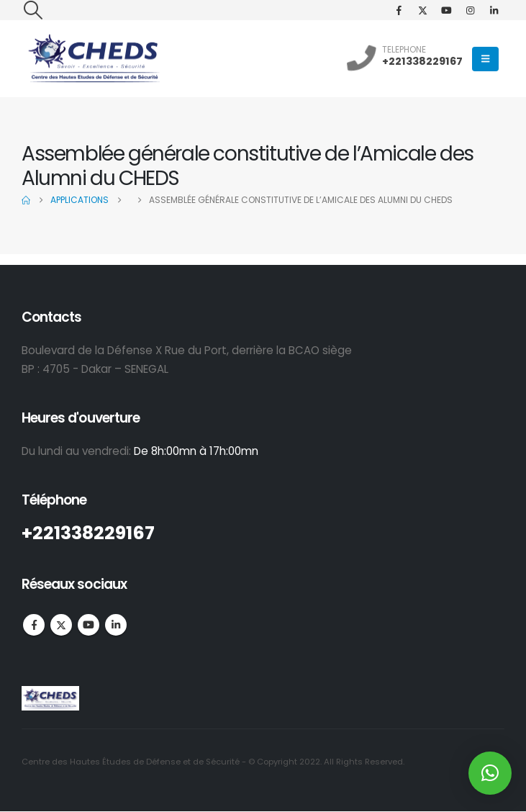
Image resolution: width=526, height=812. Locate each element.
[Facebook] (399, 10)
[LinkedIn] (494, 10)
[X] (422, 10)
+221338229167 (422, 61)
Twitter (61, 625)
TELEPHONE (404, 49)
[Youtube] (446, 10)
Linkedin (116, 625)
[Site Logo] (94, 59)
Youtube (89, 625)
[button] (33, 10)
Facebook (34, 625)
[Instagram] (470, 10)
